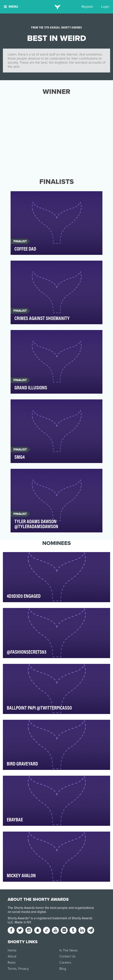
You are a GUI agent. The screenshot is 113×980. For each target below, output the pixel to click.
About (12, 956)
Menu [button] (11, 7)
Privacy (23, 969)
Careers (65, 963)
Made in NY (23, 922)
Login (105, 7)
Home (12, 950)
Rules (12, 963)
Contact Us (67, 956)
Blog (63, 969)
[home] (57, 7)
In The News (69, 950)
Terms (12, 969)
